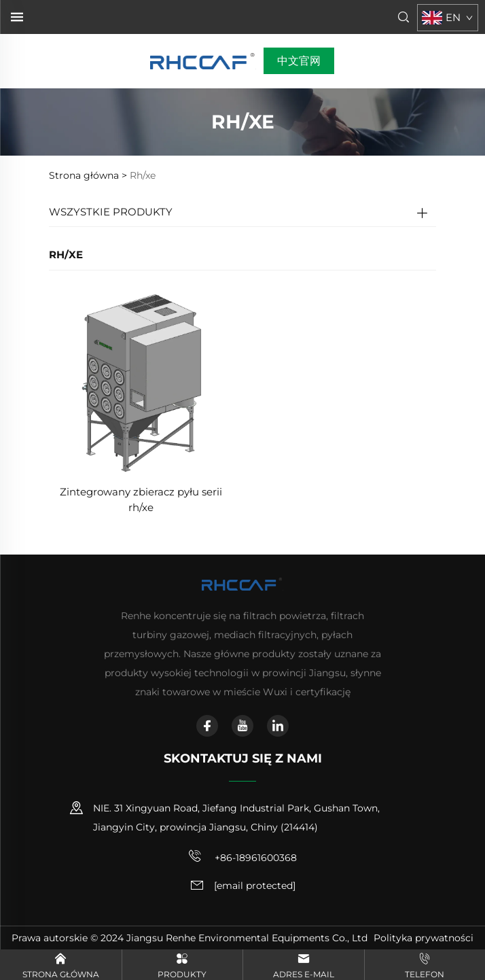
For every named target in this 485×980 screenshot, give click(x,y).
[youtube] (242, 726)
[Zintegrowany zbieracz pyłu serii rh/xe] (141, 382)
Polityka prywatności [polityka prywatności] (424, 938)
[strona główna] (203, 60)
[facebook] (207, 726)
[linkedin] (278, 726)
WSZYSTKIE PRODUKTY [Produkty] (111, 212)
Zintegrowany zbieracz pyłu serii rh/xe (141, 500)
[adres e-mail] (255, 886)
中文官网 (299, 61)
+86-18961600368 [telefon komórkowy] (242, 856)
